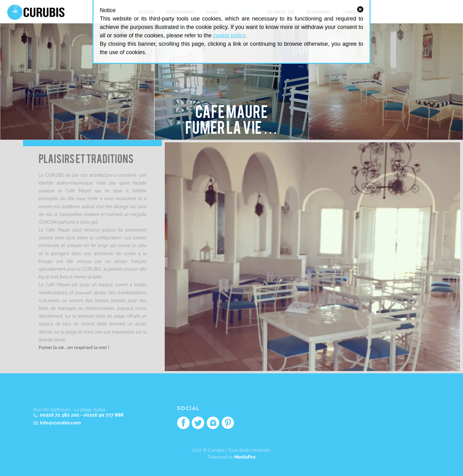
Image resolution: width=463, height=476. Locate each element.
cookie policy (229, 35)
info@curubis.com (60, 423)
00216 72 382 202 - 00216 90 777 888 (82, 415)
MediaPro (245, 457)
